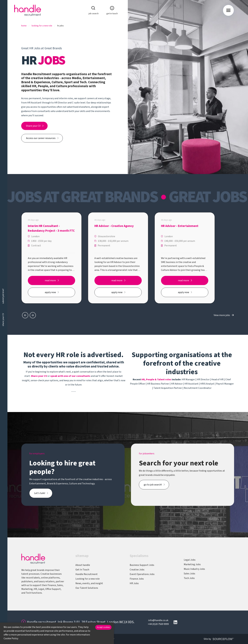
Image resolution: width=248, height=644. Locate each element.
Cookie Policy (11, 638)
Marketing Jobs (192, 564)
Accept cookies (103, 627)
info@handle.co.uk (158, 620)
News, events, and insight (89, 583)
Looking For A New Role (42, 26)
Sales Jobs (189, 574)
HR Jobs (134, 583)
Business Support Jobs (142, 565)
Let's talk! (40, 493)
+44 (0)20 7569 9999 (158, 624)
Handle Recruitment (87, 574)
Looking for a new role (88, 579)
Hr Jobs (60, 26)
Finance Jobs (137, 579)
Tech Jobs (189, 578)
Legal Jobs (190, 560)
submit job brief (3, 296)
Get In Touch (82, 570)
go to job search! (153, 485)
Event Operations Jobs (142, 574)
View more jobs (222, 315)
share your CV (3, 320)
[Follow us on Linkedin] (175, 622)
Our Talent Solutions (87, 588)
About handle (83, 565)
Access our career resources (41, 138)
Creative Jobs (137, 570)
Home (24, 26)
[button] (33, 315)
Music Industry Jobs (194, 569)
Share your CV (33, 126)
